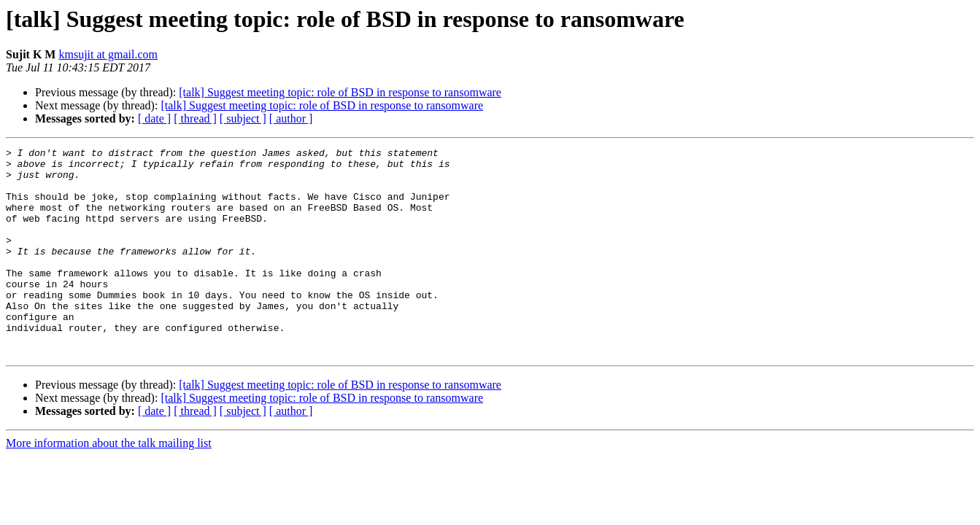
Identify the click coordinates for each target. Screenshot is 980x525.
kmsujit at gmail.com (108, 54)
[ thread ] (195, 118)
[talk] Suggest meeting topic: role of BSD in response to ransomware (340, 92)
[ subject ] (243, 118)
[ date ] (154, 118)
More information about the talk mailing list (109, 485)
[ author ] (291, 118)
